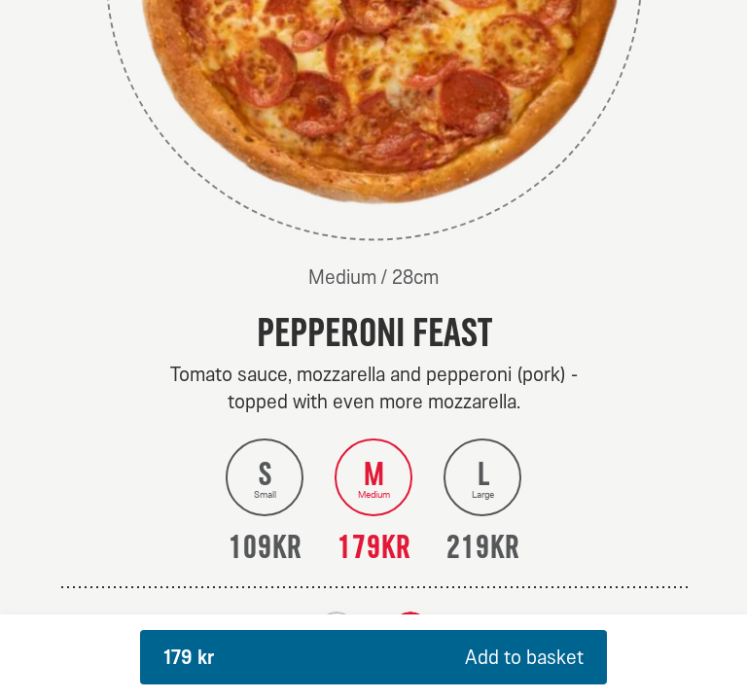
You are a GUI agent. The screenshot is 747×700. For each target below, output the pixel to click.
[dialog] (373, 350)
